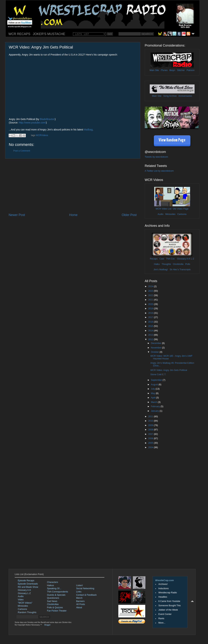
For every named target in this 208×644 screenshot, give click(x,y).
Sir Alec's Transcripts (180, 270)
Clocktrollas (53, 604)
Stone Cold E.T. (158, 374)
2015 (151, 326)
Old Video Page (181, 209)
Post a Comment (22, 151)
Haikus (50, 585)
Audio (160, 214)
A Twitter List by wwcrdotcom (159, 171)
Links (79, 592)
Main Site (154, 70)
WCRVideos (42, 135)
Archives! (163, 584)
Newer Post (17, 215)
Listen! (80, 585)
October (155, 352)
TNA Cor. (170, 259)
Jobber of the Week (168, 610)
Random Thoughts (27, 612)
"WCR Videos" (25, 603)
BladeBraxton (47, 119)
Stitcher (181, 70)
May (153, 393)
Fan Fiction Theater (57, 611)
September (157, 380)
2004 (151, 447)
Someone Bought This (169, 606)
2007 (151, 434)
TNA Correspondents (58, 592)
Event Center (165, 614)
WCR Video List (164, 209)
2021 (151, 300)
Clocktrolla (178, 264)
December (157, 343)
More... (162, 623)
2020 (151, 304)
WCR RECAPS (19, 34)
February (156, 406)
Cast (162, 259)
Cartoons (182, 214)
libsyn (172, 70)
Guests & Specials (56, 595)
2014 (151, 331)
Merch (79, 598)
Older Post (129, 215)
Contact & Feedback (86, 595)
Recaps (154, 259)
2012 (151, 339)
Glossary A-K (184, 259)
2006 (151, 438)
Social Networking (85, 588)
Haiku (157, 264)
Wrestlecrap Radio (168, 593)
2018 (151, 313)
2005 (151, 443)
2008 (151, 430)
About (79, 608)
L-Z (192, 259)
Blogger (48, 625)
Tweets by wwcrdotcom (156, 157)
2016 (151, 322)
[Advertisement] (73, 186)
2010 (151, 421)
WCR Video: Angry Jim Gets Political (169, 370)
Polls (188, 264)
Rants (161, 618)
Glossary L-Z (24, 593)
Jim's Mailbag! (161, 270)
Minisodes (170, 214)
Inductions (163, 588)
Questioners (53, 598)
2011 (151, 417)
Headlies (163, 597)
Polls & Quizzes (55, 608)
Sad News (52, 601)
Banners (80, 601)
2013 (151, 335)
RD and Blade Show (28, 587)
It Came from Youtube (169, 601)
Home (73, 215)
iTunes (164, 70)
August (155, 385)
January (155, 411)
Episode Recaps (26, 581)
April (154, 398)
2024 (151, 286)
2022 (151, 295)
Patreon (191, 70)
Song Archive (170, 96)
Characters (53, 582)
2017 (151, 317)
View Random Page (172, 140)
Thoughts (166, 264)
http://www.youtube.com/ (32, 123)
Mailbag (88, 130)
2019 (151, 309)
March (154, 402)
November (157, 348)
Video (21, 600)
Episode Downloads (28, 584)
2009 (151, 425)
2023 (151, 291)
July (153, 389)
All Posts (81, 604)
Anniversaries (185, 96)
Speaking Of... (54, 588)
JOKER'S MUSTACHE (49, 34)
